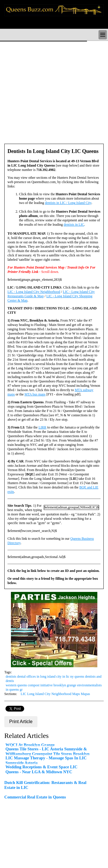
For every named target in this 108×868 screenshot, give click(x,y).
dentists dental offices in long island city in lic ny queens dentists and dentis (54, 679)
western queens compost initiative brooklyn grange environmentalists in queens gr (54, 687)
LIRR (42, 427)
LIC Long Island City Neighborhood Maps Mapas (55, 694)
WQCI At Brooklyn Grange (30, 745)
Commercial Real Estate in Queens (35, 797)
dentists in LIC (74, 225)
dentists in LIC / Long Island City (68, 203)
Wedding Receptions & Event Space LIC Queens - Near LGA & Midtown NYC (41, 769)
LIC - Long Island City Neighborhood (34, 292)
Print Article (21, 722)
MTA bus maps (35, 394)
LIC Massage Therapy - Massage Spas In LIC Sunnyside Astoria (46, 760)
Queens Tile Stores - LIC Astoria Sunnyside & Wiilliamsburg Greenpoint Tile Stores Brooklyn (48, 751)
